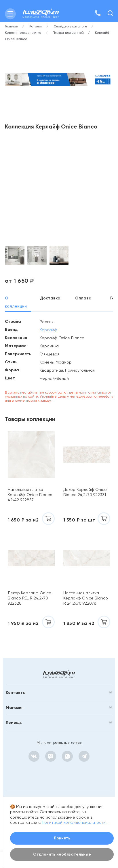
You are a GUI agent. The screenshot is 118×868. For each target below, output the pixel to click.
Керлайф (48, 330)
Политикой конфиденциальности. (74, 822)
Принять (62, 838)
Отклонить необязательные (62, 854)
